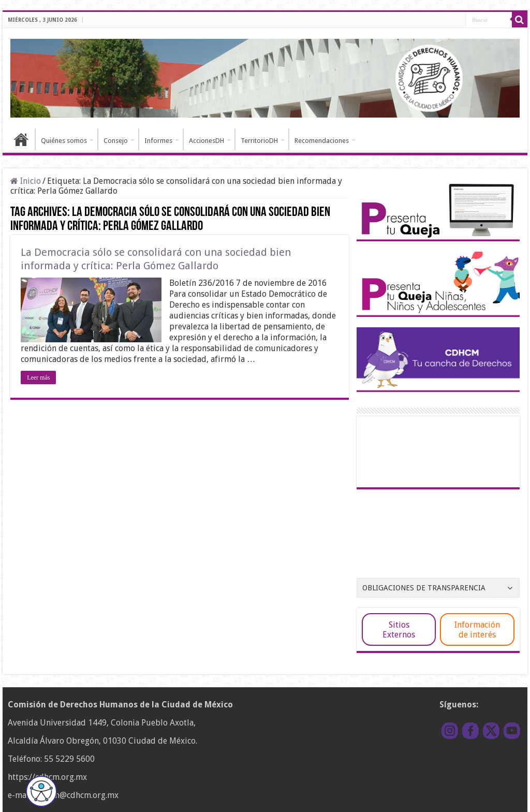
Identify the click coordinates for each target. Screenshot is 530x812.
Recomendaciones (322, 141)
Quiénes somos (64, 141)
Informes (158, 141)
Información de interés (477, 630)
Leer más (38, 378)
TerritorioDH (259, 141)
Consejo (116, 141)
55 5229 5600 (69, 759)
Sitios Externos (399, 630)
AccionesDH (207, 141)
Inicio (21, 139)
